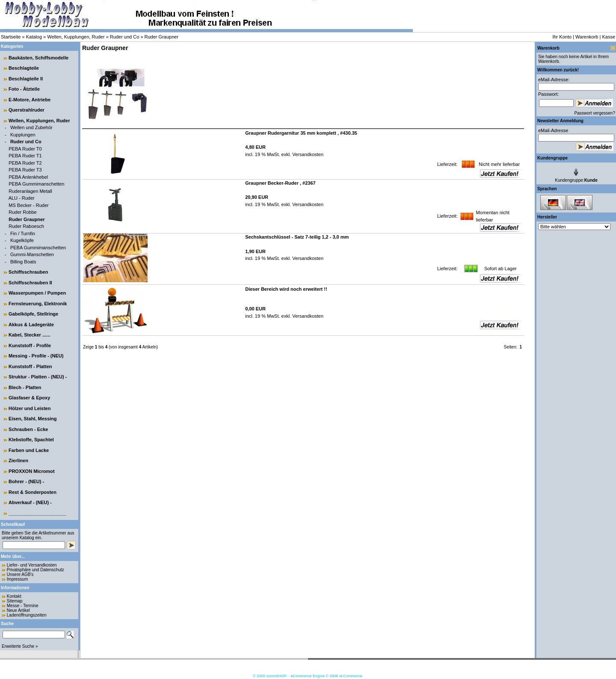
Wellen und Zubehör (31, 127)
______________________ (37, 513)
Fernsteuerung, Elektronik (38, 304)
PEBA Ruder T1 (25, 156)
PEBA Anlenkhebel (28, 177)
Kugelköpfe (22, 240)
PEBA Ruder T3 (25, 170)
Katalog (34, 37)
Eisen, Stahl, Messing (33, 419)
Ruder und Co (125, 37)
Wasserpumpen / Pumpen (37, 293)
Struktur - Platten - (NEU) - (38, 377)
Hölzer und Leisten (30, 408)
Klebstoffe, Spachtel (31, 440)
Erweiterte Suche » (20, 646)
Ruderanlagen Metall (30, 191)
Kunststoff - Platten (30, 366)
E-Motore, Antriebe (30, 100)
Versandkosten (307, 154)
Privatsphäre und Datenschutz (36, 570)
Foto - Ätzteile (24, 89)
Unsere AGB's (20, 574)
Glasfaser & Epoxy (29, 398)
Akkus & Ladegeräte (31, 325)
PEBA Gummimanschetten (36, 184)
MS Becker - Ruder (29, 205)
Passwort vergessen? (595, 113)
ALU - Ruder (22, 198)
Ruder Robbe (22, 212)
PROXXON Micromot (32, 471)
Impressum (17, 579)
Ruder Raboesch (26, 226)
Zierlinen (18, 461)
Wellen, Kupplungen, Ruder (76, 37)
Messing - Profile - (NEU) (36, 356)
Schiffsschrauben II (30, 283)
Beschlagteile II (26, 79)
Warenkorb (587, 37)
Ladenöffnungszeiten (27, 615)
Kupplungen (23, 135)
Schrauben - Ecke (28, 429)
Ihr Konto (562, 37)
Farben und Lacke (29, 450)
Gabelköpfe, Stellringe (33, 314)
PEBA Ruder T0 (25, 149)
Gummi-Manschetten (32, 254)
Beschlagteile (24, 68)
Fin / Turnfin (23, 233)
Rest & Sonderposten (33, 492)
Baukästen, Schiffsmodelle (38, 58)
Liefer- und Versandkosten (32, 565)
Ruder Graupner (162, 37)
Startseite (11, 37)
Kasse (609, 37)
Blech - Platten (25, 387)
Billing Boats (23, 262)
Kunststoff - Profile (30, 345)
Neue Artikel (18, 610)
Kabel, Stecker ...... (29, 335)
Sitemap (15, 601)
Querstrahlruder (27, 110)
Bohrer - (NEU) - (26, 481)
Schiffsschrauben (28, 272)
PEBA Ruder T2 (25, 163)
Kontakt (14, 596)
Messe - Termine (23, 606)
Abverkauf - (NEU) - (30, 502)
